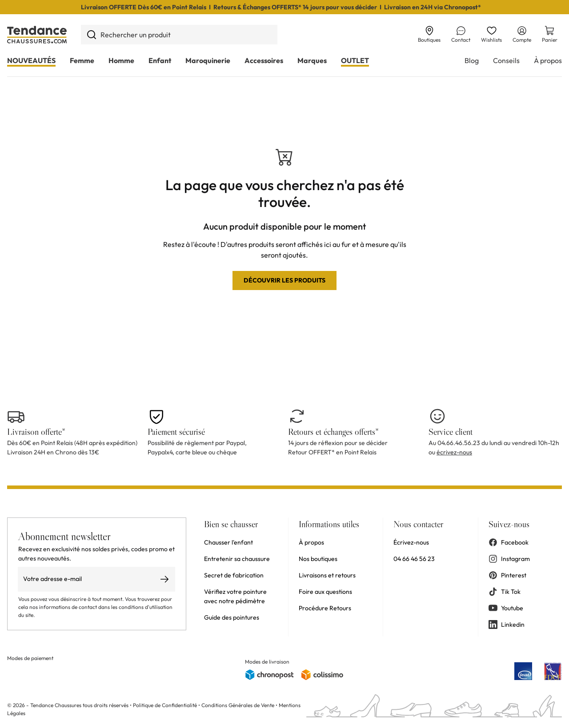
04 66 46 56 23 (414, 559)
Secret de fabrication (234, 575)
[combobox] (179, 35)
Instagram (509, 559)
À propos (548, 60)
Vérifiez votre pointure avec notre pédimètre (235, 596)
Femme (82, 60)
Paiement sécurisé (176, 432)
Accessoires (264, 60)
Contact (461, 34)
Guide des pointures (232, 617)
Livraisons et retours (327, 575)
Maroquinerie (208, 60)
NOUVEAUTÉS (31, 60)
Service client (451, 432)
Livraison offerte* (36, 432)
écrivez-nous (454, 452)
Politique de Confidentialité (166, 705)
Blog (472, 60)
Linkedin (507, 625)
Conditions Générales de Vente (238, 705)
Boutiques (429, 34)
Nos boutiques (318, 559)
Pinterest (507, 575)
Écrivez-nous (411, 542)
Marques (312, 60)
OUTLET (355, 60)
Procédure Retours (325, 608)
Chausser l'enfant (228, 542)
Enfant (160, 60)
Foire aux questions (325, 592)
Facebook (509, 542)
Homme (121, 60)
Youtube (506, 608)
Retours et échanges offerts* (333, 432)
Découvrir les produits (284, 280)
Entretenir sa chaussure (237, 559)
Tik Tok (505, 592)
